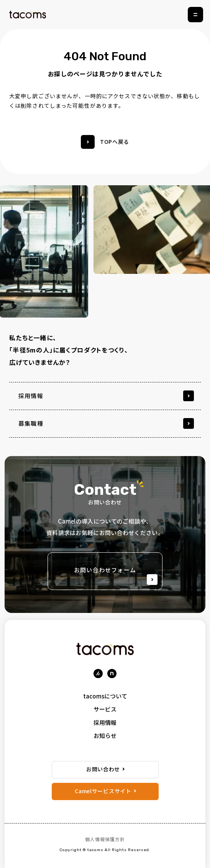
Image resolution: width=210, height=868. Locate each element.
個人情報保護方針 (105, 839)
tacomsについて (105, 696)
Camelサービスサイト (103, 791)
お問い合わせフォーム (116, 575)
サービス (105, 709)
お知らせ (105, 735)
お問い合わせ (103, 769)
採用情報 (105, 722)
